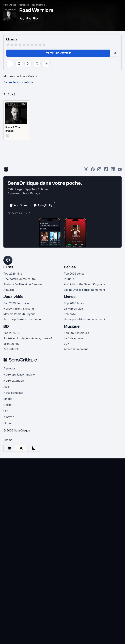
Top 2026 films (13, 274)
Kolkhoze (70, 314)
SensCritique (10, 5)
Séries (70, 267)
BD (6, 326)
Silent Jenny (11, 344)
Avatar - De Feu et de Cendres (23, 284)
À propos (9, 368)
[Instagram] (99, 170)
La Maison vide (73, 309)
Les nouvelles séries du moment (84, 290)
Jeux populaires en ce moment (23, 319)
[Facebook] (93, 170)
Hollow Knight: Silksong (19, 309)
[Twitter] (86, 170)
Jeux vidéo (13, 297)
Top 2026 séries (74, 274)
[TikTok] (106, 170)
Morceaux (24, 5)
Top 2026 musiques (76, 333)
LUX (67, 344)
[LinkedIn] (113, 170)
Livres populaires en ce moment (84, 319)
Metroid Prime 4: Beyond (19, 314)
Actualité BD (11, 349)
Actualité (9, 290)
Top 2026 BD (12, 333)
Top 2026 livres (74, 303)
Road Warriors (38, 5)
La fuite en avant (75, 338)
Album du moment (76, 349)
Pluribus (69, 279)
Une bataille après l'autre (20, 279)
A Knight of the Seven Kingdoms (85, 284)
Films (8, 267)
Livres (70, 297)
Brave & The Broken (13, 129)
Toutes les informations (18, 82)
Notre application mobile (19, 375)
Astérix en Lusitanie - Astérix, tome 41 (28, 338)
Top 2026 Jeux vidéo (17, 303)
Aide (6, 387)
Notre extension (14, 381)
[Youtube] (120, 170)
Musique (72, 326)
